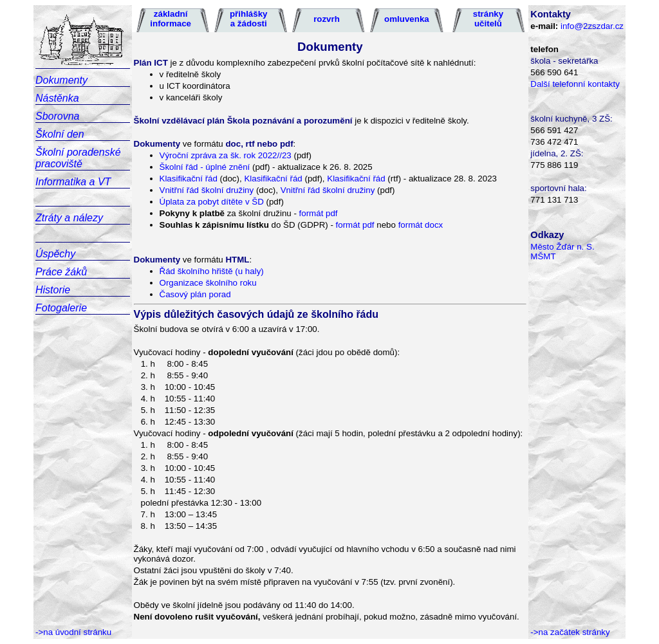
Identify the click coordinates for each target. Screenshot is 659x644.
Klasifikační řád (189, 179)
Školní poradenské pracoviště (78, 158)
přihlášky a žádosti (249, 19)
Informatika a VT (73, 182)
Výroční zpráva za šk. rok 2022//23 (227, 155)
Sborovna (58, 116)
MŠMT (543, 256)
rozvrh (327, 19)
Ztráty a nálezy (69, 218)
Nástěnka (57, 98)
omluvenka (407, 19)
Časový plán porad (195, 294)
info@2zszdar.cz (592, 26)
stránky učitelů (488, 19)
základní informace (171, 19)
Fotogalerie (61, 308)
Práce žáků (61, 272)
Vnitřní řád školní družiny (207, 190)
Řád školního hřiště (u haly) (212, 271)
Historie (53, 290)
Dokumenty (61, 80)
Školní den (60, 134)
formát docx (421, 225)
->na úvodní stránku (73, 632)
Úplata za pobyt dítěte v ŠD (212, 202)
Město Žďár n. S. (562, 247)
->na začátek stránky (570, 632)
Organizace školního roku (208, 283)
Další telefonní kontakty (575, 84)
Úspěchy (55, 254)
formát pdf (319, 213)
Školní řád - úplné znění (206, 167)
